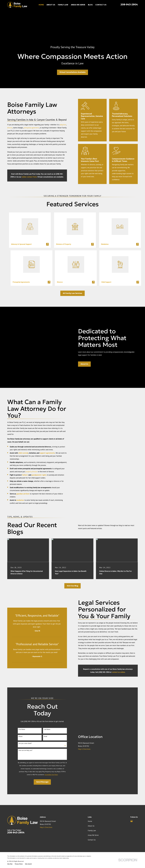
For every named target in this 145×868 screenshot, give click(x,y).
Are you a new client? (25, 723)
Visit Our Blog (73, 565)
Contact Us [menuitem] (101, 5)
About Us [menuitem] (51, 5)
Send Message (42, 761)
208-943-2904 (129, 4)
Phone (21, 715)
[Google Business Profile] (132, 800)
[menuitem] (10, 843)
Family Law (92, 810)
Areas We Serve (93, 814)
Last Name (47, 709)
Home (90, 800)
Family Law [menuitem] (63, 5)
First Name (22, 709)
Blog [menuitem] (90, 5)
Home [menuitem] (41, 5)
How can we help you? (26, 729)
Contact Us (92, 819)
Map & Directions (84, 728)
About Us (91, 805)
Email (46, 715)
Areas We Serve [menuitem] (78, 5)
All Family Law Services (72, 293)
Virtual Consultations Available (72, 72)
